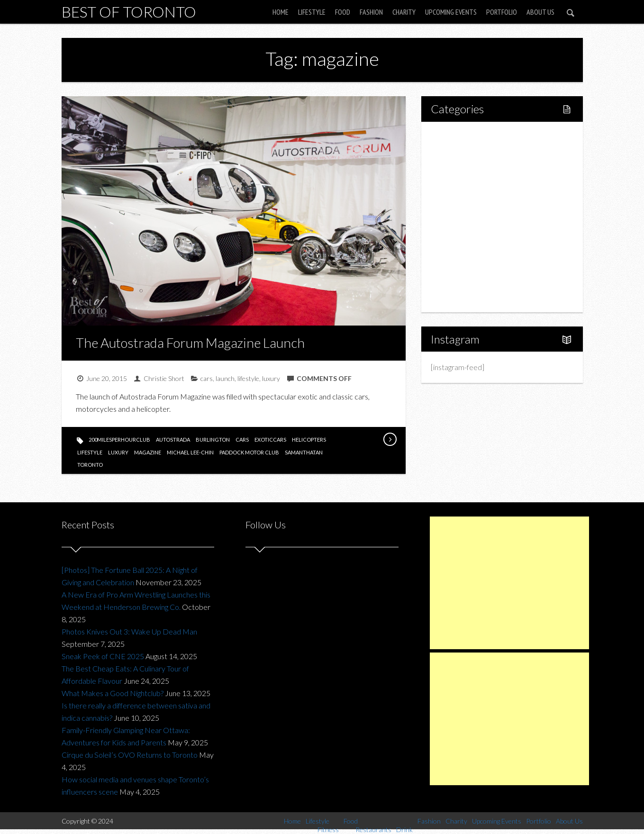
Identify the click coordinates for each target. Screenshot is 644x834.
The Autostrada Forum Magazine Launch (190, 343)
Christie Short (164, 378)
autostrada (173, 440)
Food (343, 12)
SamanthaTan (304, 452)
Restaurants (470, 201)
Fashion (371, 12)
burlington (213, 440)
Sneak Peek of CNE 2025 (103, 656)
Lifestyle (312, 12)
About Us (540, 12)
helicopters (309, 440)
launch (225, 378)
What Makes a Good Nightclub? (113, 693)
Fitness (463, 168)
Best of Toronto (129, 12)
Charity (404, 12)
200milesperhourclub (119, 440)
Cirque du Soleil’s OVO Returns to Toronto (130, 755)
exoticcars (270, 440)
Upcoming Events (451, 12)
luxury (271, 378)
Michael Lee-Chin (190, 452)
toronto (90, 465)
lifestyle (248, 378)
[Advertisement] (509, 583)
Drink (460, 217)
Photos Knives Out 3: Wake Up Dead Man (129, 631)
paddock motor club (249, 452)
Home (281, 12)
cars (207, 378)
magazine (148, 452)
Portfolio (502, 12)
